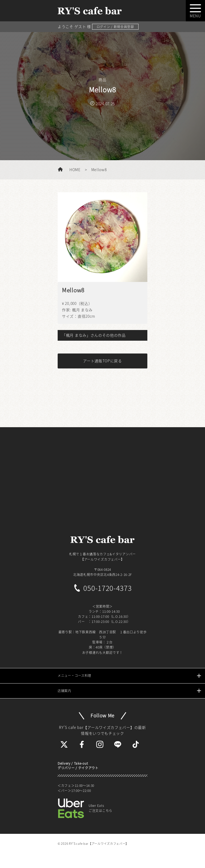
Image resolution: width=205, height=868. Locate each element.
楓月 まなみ (82, 310)
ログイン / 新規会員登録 (115, 27)
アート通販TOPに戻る (102, 361)
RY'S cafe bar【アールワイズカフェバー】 (99, 844)
